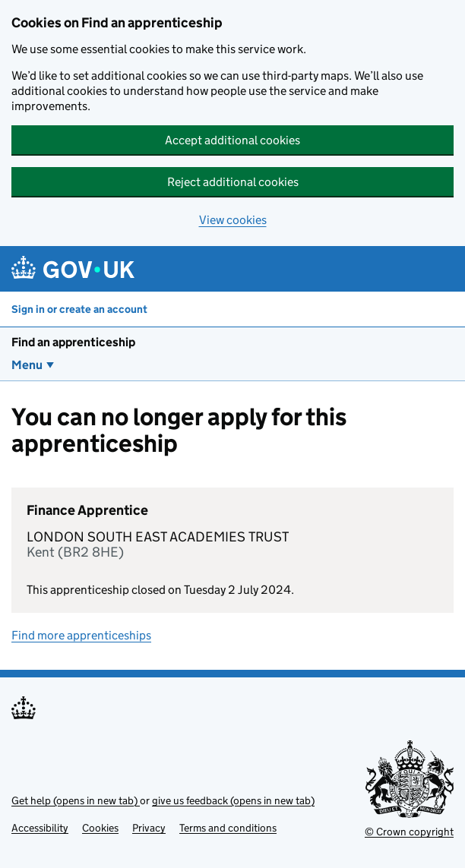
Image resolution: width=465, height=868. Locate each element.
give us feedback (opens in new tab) (233, 800)
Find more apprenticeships (81, 635)
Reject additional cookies (233, 182)
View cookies (233, 220)
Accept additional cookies (232, 140)
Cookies (100, 828)
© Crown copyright (409, 832)
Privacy (149, 828)
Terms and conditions (228, 828)
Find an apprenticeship (73, 342)
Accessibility (40, 828)
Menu (27, 365)
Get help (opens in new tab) (76, 800)
